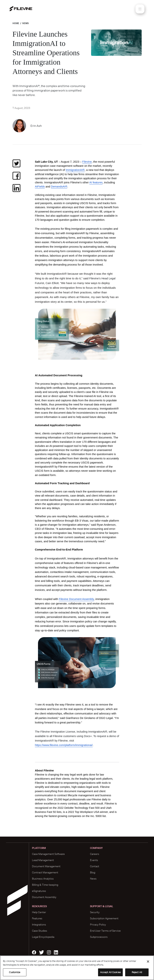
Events (94, 860)
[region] (77, 968)
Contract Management (45, 872)
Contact (95, 866)
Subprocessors (99, 937)
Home (16, 23)
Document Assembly (44, 897)
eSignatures (39, 891)
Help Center (39, 912)
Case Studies (40, 931)
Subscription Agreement (104, 918)
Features (37, 918)
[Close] (148, 962)
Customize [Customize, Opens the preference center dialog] (15, 972)
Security (95, 912)
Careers (95, 854)
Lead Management (43, 860)
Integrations (39, 925)
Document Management (46, 866)
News (25, 23)
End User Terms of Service (105, 931)
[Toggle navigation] (140, 9)
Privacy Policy (98, 925)
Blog (93, 872)
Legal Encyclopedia (43, 937)
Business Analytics (43, 879)
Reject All (137, 972)
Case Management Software (48, 854)
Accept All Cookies (110, 972)
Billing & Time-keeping (45, 885)
